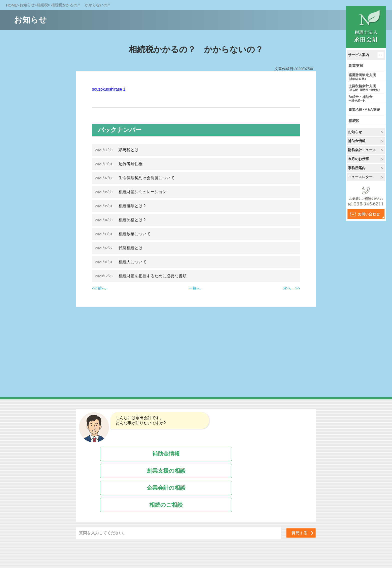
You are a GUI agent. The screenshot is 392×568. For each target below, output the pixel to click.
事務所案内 (357, 168)
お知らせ (355, 132)
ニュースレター (360, 177)
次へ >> (292, 288)
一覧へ (194, 288)
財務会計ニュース (362, 150)
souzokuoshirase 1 (109, 89)
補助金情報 (357, 141)
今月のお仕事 (358, 159)
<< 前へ (99, 288)
